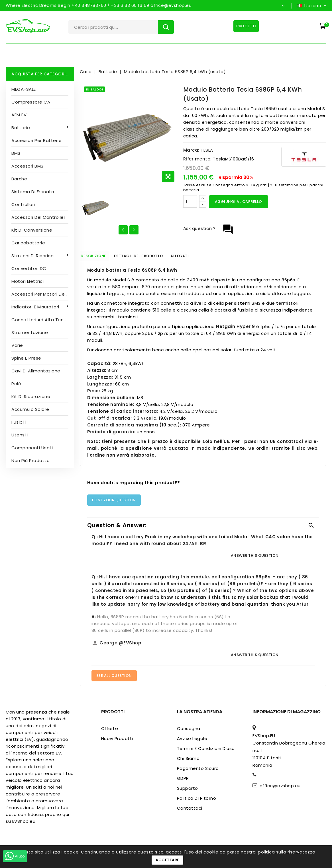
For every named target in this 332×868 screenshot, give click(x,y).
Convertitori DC (29, 268)
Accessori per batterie (36, 140)
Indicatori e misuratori (36, 307)
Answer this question (255, 558)
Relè (16, 384)
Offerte (110, 732)
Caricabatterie (28, 243)
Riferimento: (197, 159)
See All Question (114, 679)
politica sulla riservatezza (287, 852)
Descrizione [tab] (100, 257)
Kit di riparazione (31, 396)
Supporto (188, 791)
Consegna (189, 732)
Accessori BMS (28, 166)
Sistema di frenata (33, 192)
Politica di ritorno (197, 801)
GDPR (183, 781)
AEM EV (19, 115)
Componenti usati (32, 448)
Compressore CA (31, 102)
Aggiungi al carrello (239, 202)
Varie (17, 345)
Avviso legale (192, 742)
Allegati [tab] (205, 257)
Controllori (23, 204)
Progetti (244, 26)
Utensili (20, 435)
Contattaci (190, 811)
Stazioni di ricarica (33, 256)
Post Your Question (114, 503)
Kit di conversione (32, 230)
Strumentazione (30, 332)
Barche (19, 179)
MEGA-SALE (24, 89)
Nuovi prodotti (117, 742)
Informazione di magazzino (287, 715)
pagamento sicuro (198, 771)
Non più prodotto (30, 460)
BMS (16, 153)
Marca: (191, 150)
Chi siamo (188, 761)
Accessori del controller (38, 217)
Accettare (167, 860)
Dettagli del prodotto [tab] (155, 257)
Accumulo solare (30, 409)
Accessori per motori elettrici (43, 294)
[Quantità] (190, 201)
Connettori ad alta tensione (43, 320)
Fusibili (19, 422)
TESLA (207, 150)
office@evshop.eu (280, 789)
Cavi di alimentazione (36, 371)
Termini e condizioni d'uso (206, 751)
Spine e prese (26, 358)
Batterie (21, 128)
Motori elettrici (28, 281)
